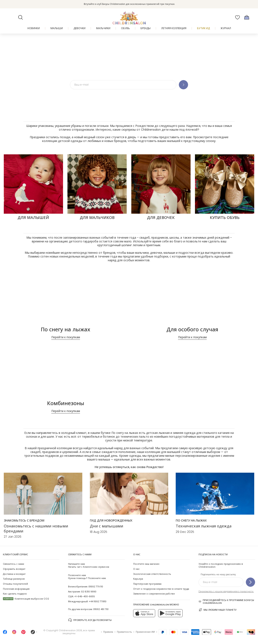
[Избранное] (237, 17)
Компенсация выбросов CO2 (26, 599)
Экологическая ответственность (152, 574)
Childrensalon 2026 (70, 630)
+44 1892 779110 (98, 602)
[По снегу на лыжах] (191, 520)
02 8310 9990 (89, 592)
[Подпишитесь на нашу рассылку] (250, 582)
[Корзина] (247, 17)
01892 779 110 (96, 587)
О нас (136, 569)
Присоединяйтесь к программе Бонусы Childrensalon (226, 602)
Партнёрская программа (147, 584)
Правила (108, 632)
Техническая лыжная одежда (204, 526)
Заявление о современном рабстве (154, 594)
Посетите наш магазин (146, 564)
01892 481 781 (101, 609)
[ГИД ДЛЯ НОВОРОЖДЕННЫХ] (111, 520)
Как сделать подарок (15, 594)
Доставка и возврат (14, 574)
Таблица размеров (14, 579)
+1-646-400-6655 (85, 597)
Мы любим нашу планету (218, 610)
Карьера (138, 579)
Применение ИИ (145, 632)
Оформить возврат (14, 569)
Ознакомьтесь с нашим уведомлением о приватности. (226, 591)
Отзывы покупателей (15, 584)
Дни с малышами (106, 526)
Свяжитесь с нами (14, 564)
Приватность (124, 632)
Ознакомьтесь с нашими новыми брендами (36, 528)
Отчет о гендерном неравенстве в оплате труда (161, 589)
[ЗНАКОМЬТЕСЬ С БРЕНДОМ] (24, 520)
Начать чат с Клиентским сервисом (89, 565)
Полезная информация (16, 589)
